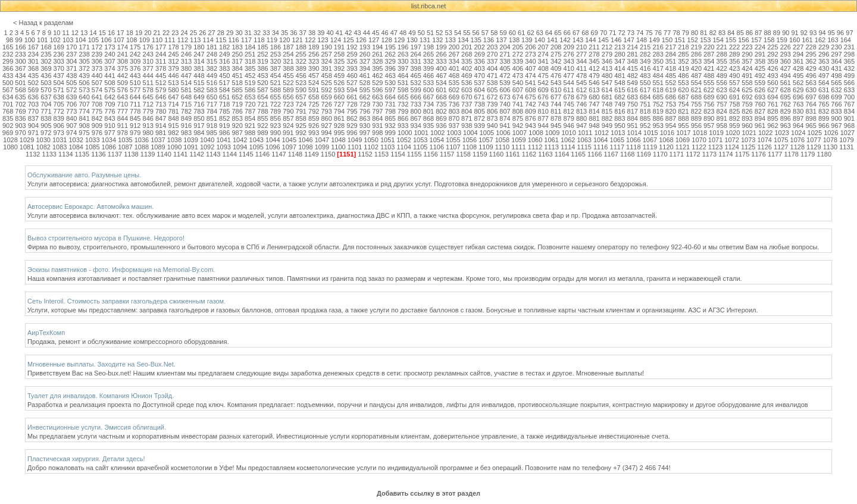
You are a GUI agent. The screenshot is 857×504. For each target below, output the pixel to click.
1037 (158, 140)
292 (772, 54)
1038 (174, 140)
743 (543, 104)
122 (310, 40)
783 (199, 111)
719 (237, 104)
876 (530, 118)
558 (747, 83)
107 (119, 40)
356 (734, 61)
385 (250, 68)
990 (276, 133)
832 (824, 111)
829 (786, 111)
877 (543, 118)
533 (428, 83)
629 (798, 90)
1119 (650, 147)
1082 (43, 147)
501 (20, 83)
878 (556, 118)
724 (301, 104)
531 (403, 83)
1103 (387, 147)
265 (428, 54)
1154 (398, 154)
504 (59, 83)
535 (454, 83)
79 (686, 33)
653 (250, 97)
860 (326, 118)
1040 (207, 140)
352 (683, 61)
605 (492, 90)
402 (467, 68)
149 (654, 40)
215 (645, 47)
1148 (295, 154)
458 (326, 76)
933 (403, 126)
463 (390, 76)
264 (415, 54)
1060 (535, 140)
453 (262, 76)
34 (276, 33)
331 (415, 61)
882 (607, 118)
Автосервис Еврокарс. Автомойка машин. (90, 206)
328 (377, 61)
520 (262, 83)
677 (556, 97)
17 (120, 33)
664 (390, 97)
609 (543, 90)
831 (811, 111)
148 (642, 40)
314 (199, 61)
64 (549, 33)
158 (769, 40)
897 (798, 118)
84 (731, 33)
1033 (92, 140)
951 (633, 126)
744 (556, 104)
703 (33, 104)
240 (110, 54)
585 (237, 90)
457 (314, 76)
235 (46, 54)
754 (683, 104)
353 (696, 61)
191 (339, 47)
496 (811, 76)
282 (645, 54)
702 (20, 104)
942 (518, 126)
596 (377, 90)
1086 (109, 147)
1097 (289, 147)
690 (722, 97)
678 (568, 97)
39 (321, 33)
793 (326, 111)
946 (568, 126)
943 (530, 126)
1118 (633, 147)
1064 (600, 140)
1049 (355, 140)
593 (339, 90)
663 (377, 97)
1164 (562, 154)
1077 (814, 140)
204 (505, 47)
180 (199, 47)
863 (365, 118)
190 (326, 47)
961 (760, 126)
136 (489, 40)
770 (33, 111)
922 (262, 126)
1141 (180, 154)
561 (786, 83)
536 (467, 83)
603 (467, 90)
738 (480, 104)
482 (633, 76)
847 (161, 118)
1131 (846, 147)
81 (703, 33)
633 (849, 90)
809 (530, 111)
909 (97, 126)
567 (8, 90)
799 (403, 111)
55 (467, 33)
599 (415, 90)
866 (403, 118)
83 (722, 33)
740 (505, 104)
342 (556, 61)
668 (441, 97)
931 (377, 126)
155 (731, 40)
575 (110, 90)
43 (357, 33)
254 (288, 54)
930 (365, 126)
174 (123, 47)
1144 (230, 154)
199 (441, 47)
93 (813, 33)
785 (224, 111)
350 (658, 61)
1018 (700, 133)
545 (581, 83)
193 (365, 47)
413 (607, 68)
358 (760, 61)
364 (836, 61)
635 (20, 97)
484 (658, 76)
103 (68, 40)
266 (441, 54)
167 (33, 47)
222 (734, 47)
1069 (683, 140)
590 (301, 90)
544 (568, 83)
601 (441, 90)
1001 (421, 133)
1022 (765, 133)
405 (505, 68)
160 (795, 40)
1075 (781, 140)
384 (237, 68)
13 (84, 33)
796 (365, 111)
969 (8, 133)
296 (824, 54)
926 (314, 126)
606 (505, 90)
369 (46, 68)
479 (594, 76)
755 (696, 104)
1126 (764, 147)
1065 (617, 140)
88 (768, 33)
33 (266, 33)
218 (683, 47)
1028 (10, 140)
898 (811, 118)
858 (301, 118)
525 (326, 83)
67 (576, 33)
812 (568, 111)
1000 (405, 133)
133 (451, 40)
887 (671, 118)
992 (301, 133)
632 (836, 90)
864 (377, 118)
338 (505, 61)
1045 (289, 140)
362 (811, 61)
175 (135, 47)
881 (594, 118)
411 (581, 68)
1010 (568, 133)
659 (326, 97)
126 (361, 40)
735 (441, 104)
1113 (551, 147)
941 (505, 126)
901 (849, 118)
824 (722, 111)
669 (454, 97)
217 (671, 47)
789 (276, 111)
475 (543, 76)
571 (59, 90)
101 (42, 40)
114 (208, 40)
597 (390, 90)
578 (148, 90)
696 (798, 97)
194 (377, 47)
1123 (715, 147)
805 (480, 111)
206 (530, 47)
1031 (60, 140)
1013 (618, 133)
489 (722, 76)
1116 (600, 147)
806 (492, 111)
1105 (420, 147)
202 (480, 47)
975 (84, 133)
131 (425, 40)
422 (722, 68)
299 (8, 61)
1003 (454, 133)
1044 (273, 140)
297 (836, 54)
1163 (545, 154)
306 (97, 61)
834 (849, 111)
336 (480, 61)
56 (476, 33)
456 (301, 76)
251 (250, 54)
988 (250, 133)
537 (480, 83)
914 (161, 126)
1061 (551, 140)
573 (84, 90)
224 (760, 47)
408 (543, 68)
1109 (486, 147)
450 (224, 76)
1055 (453, 140)
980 (148, 133)
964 (798, 126)
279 (607, 54)
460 (352, 76)
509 (123, 83)
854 (250, 118)
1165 (578, 154)
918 (212, 126)
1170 (660, 154)
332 (428, 61)
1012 (601, 133)
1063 (584, 140)
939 (480, 126)
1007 (520, 133)
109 (144, 40)
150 (667, 40)
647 (173, 97)
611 (568, 90)
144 (590, 40)
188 (301, 47)
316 (224, 61)
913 (148, 126)
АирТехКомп (46, 333)
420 (696, 68)
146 (616, 40)
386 (262, 68)
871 (467, 118)
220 (709, 47)
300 (20, 61)
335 (467, 61)
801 (428, 111)
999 (390, 133)
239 (97, 54)
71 (612, 33)
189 (314, 47)
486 (683, 76)
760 (760, 104)
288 (722, 54)
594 (352, 90)
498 (836, 76)
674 (518, 97)
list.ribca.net (429, 6)
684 (645, 97)
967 (836, 126)
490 (734, 76)
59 (503, 33)
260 (365, 54)
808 (518, 111)
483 (645, 76)
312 (173, 61)
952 (645, 126)
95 (831, 33)
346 (607, 61)
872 (480, 118)
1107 (453, 147)
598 (403, 90)
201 (467, 47)
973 (59, 133)
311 (161, 61)
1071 (715, 140)
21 (157, 33)
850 (199, 118)
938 (467, 126)
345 (594, 61)
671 (480, 97)
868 (428, 118)
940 (492, 126)
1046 (305, 140)
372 (84, 68)
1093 (223, 147)
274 (543, 54)
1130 (830, 147)
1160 (496, 154)
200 (454, 47)
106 (106, 40)
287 (709, 54)
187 (288, 47)
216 (658, 47)
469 (467, 76)
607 (518, 90)
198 (428, 47)
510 (135, 83)
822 (696, 111)
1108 (470, 147)
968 (849, 126)
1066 (633, 140)
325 (339, 61)
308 (123, 61)
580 (173, 90)
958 (722, 126)
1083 (60, 147)
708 (97, 104)
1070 (699, 140)
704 (46, 104)
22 (166, 33)
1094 (240, 147)
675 (530, 97)
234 (33, 54)
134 (463, 40)
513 (173, 83)
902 (8, 126)
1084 (76, 147)
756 (709, 104)
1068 (666, 140)
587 (262, 90)
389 (301, 68)
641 (97, 97)
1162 (529, 154)
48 (403, 33)
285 (683, 54)
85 (740, 33)
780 (161, 111)
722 (276, 104)
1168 (627, 154)
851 (212, 118)
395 (377, 68)
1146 (262, 154)
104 (80, 40)
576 (123, 90)
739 (492, 104)
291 (760, 54)
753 (671, 104)
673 (505, 97)
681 (607, 97)
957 (709, 126)
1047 (322, 140)
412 (594, 68)
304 (71, 61)
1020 (733, 133)
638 (59, 97)
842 (97, 118)
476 (556, 76)
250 (237, 54)
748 (607, 104)
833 (836, 111)
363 (824, 61)
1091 (190, 147)
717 (212, 104)
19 (139, 33)
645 (148, 97)
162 (820, 40)
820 (671, 111)
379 (173, 68)
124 (336, 40)
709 (110, 104)
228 (811, 47)
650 (212, 97)
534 (441, 83)
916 (186, 126)
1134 (65, 154)
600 (428, 90)
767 (849, 104)
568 (20, 90)
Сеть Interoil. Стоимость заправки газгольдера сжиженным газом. (126, 301)
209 (568, 47)
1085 (92, 147)
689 (709, 97)
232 (8, 54)
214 (633, 47)
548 (620, 83)
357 (747, 61)
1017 (683, 133)
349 (645, 61)
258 (339, 54)
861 (339, 118)
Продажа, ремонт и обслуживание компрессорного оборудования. (128, 342)
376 (135, 68)
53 (449, 33)
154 (718, 40)
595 (365, 90)
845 (135, 118)
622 (709, 90)
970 (20, 133)
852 (224, 118)
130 (412, 40)
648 (186, 97)
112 (183, 40)
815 (607, 111)
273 (530, 54)
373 (97, 68)
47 (394, 33)
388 (288, 68)
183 (237, 47)
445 (161, 76)
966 (824, 126)
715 (186, 104)
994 (326, 133)
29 (230, 33)
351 (671, 61)
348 (633, 61)
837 (33, 118)
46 (384, 33)
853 (237, 118)
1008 (536, 133)
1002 (437, 133)
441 (110, 76)
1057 (486, 140)
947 (581, 126)
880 (581, 118)
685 (658, 97)
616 (633, 90)
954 (671, 126)
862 (352, 118)
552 (671, 83)
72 (622, 33)
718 (224, 104)
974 (71, 133)
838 (46, 118)
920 (237, 126)
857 (288, 118)
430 (824, 68)
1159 (480, 154)
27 (211, 33)
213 (620, 47)
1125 (748, 147)
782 (186, 111)
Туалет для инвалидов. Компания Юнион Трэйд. (101, 396)
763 (798, 104)
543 (556, 83)
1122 (699, 147)
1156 (430, 154)
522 (288, 83)
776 (110, 111)
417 (658, 68)
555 (709, 83)
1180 (824, 154)
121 (297, 40)
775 (97, 111)
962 (772, 126)
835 (8, 118)
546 (594, 83)
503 (46, 83)
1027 (847, 133)
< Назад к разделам (43, 23)
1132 (33, 154)
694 (772, 97)
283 (658, 54)
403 (480, 68)
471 (492, 76)
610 (556, 90)
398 (415, 68)
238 (84, 54)
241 (123, 54)
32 (257, 33)
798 (390, 111)
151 (680, 40)
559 (760, 83)
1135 (82, 154)
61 (521, 33)
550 (645, 83)
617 (645, 90)
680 (594, 97)
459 (339, 76)
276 (568, 54)
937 (454, 126)
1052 (404, 140)
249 (224, 54)
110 (157, 40)
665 (403, 97)
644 (135, 97)
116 (233, 40)
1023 (781, 133)
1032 (76, 140)
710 (123, 104)
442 (123, 76)
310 (148, 61)
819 (658, 111)
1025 (815, 133)
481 (620, 76)
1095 (257, 147)
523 (301, 83)
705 (59, 104)
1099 (322, 147)
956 (696, 126)
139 (527, 40)
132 (437, 40)
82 (713, 33)
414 (620, 68)
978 (123, 133)
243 (148, 54)
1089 (158, 147)
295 (811, 54)
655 (276, 97)
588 (276, 90)
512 (161, 83)
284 (671, 54)
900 (836, 118)
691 (734, 97)
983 (186, 133)
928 (339, 126)
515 (199, 83)
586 (250, 90)
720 (250, 104)
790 (288, 111)
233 (20, 54)
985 (212, 133)
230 (836, 47)
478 (581, 76)
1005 (487, 133)
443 (135, 76)
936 (441, 126)
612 (581, 90)
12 (75, 33)
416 (645, 68)
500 (8, 83)
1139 (148, 154)
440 (97, 76)
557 (734, 83)
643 (123, 97)
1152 (365, 154)
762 (786, 104)
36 (293, 33)
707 (84, 104)
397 (403, 68)
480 (607, 76)
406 (518, 68)
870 (454, 118)
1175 (742, 154)
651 (224, 97)
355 (722, 61)
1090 (174, 147)
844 (123, 118)
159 (782, 40)
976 (97, 133)
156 (743, 40)
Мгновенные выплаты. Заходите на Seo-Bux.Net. (101, 364)
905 (46, 126)
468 (454, 76)
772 (59, 111)
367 (20, 68)
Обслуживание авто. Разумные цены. (84, 175)
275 (556, 54)
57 (485, 33)
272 (518, 54)
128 (386, 40)
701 (8, 104)
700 (849, 97)
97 (849, 33)
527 (352, 83)
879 (568, 118)
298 (849, 54)
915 (173, 126)
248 (212, 54)
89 (777, 33)
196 (403, 47)
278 (594, 54)
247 (199, 54)
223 (747, 47)
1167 (611, 154)
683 (633, 97)
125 (348, 40)
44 (367, 33)
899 (824, 118)
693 (760, 97)
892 (734, 118)
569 (33, 90)
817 (633, 111)
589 (288, 90)
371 (71, 68)
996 (352, 133)
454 (276, 76)
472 (505, 76)
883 (620, 118)
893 (747, 118)
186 (276, 47)
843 (110, 118)
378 (161, 68)
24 (184, 33)
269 (480, 54)
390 (314, 68)
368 (33, 68)
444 (148, 76)
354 (709, 61)
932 (390, 126)
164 (846, 40)
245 (173, 54)
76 (658, 33)
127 (374, 40)
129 (399, 40)
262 (390, 54)
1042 (240, 140)
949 (607, 126)
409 (556, 68)
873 (492, 118)
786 (237, 111)
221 (722, 47)
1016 (667, 133)
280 (620, 54)
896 (786, 118)
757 (722, 104)
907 (71, 126)
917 (199, 126)
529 (377, 83)
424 (747, 68)
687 (683, 97)
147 (628, 40)
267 (454, 54)
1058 (502, 140)
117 (246, 40)
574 (97, 90)
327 (365, 61)
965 (811, 126)
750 (633, 104)
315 (212, 61)
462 (377, 76)
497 (824, 76)
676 (543, 97)
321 (288, 61)
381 (199, 68)
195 (390, 47)
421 (709, 68)
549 (633, 83)
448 (199, 76)
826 (747, 111)
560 (772, 83)
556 (722, 83)
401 (454, 68)
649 (199, 97)
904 (33, 126)
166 (20, 47)
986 (224, 133)
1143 (213, 154)
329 (390, 61)
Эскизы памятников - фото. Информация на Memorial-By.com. (121, 270)
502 (33, 83)
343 (568, 61)
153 (705, 40)
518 (237, 83)
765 (824, 104)
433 (8, 76)
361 (798, 61)
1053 (420, 140)
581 (186, 90)
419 (683, 68)
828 (772, 111)
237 (71, 54)
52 (439, 33)
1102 (371, 147)
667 (428, 97)
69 (595, 33)
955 (683, 126)
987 (237, 133)
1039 (190, 140)
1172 (693, 154)
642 (110, 97)
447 (186, 76)
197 (415, 47)
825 (734, 111)
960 (747, 126)
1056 (470, 140)
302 (46, 61)
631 (824, 90)
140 (540, 40)
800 (415, 111)
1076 (797, 140)
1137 (115, 154)
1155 (414, 154)
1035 (125, 140)
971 (33, 133)
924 (288, 126)
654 (262, 97)
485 (671, 76)
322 (301, 61)
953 (658, 126)
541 (530, 83)
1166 (595, 154)
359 (772, 61)
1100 (338, 147)
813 (581, 111)
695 (786, 97)
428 (798, 68)
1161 (512, 154)
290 (747, 54)
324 (326, 61)
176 (148, 47)
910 (110, 126)
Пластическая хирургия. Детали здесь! (86, 459)
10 (57, 33)
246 (186, 54)
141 (552, 40)
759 (747, 104)
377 (148, 68)
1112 (535, 147)
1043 (257, 140)
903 (20, 126)
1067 (650, 140)
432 (849, 68)
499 (849, 76)
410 (568, 68)
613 (594, 90)
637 (46, 97)
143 (578, 40)
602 (454, 90)
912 (135, 126)
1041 (223, 140)
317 (237, 61)
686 (671, 97)
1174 (725, 154)
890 (709, 118)
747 (594, 104)
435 (33, 76)
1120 (666, 147)
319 (262, 61)
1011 (585, 133)
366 (8, 68)
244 (161, 54)
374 (110, 68)
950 (620, 126)
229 (824, 47)
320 (276, 61)
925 (301, 126)
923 (276, 126)
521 (276, 83)
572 (71, 90)
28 (221, 33)
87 (758, 33)
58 (494, 33)
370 (59, 68)
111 (170, 40)
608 (530, 90)
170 (71, 47)
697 (811, 97)
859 (314, 118)
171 (84, 47)
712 (148, 104)
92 (804, 33)
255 (301, 54)
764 (811, 104)
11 (65, 33)
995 (339, 133)
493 (772, 76)
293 (786, 54)
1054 (437, 140)
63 (540, 33)
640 (84, 97)
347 (620, 61)
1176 (758, 154)
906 (59, 126)
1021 (749, 133)
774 (84, 111)
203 (492, 47)
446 (173, 76)
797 (377, 111)
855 (262, 118)
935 (428, 126)
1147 (279, 154)
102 (55, 40)
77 (667, 33)
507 (97, 83)
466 (428, 76)
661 (352, 97)
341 (543, 61)
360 (786, 61)
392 (339, 68)
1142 (196, 154)
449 (212, 76)
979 (135, 133)
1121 (683, 147)
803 (454, 111)
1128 (797, 147)
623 (722, 90)
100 (30, 40)
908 (84, 126)
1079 (846, 140)
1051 (387, 140)
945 (556, 126)
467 (441, 76)
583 (212, 90)
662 (365, 97)
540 (518, 83)
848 (173, 118)
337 (492, 61)
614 (607, 90)
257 (326, 54)
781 (173, 111)
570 (46, 90)
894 (760, 118)
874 (505, 118)
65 (558, 33)
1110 (502, 147)
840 (71, 118)
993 (314, 133)
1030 (43, 140)
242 (135, 54)
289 (734, 54)
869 (441, 118)
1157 (447, 154)
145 (603, 40)
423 (734, 68)
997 (365, 133)
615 (620, 90)
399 (428, 68)
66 (567, 33)
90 (786, 33)
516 (212, 83)
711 (135, 104)
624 (734, 90)
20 (148, 33)
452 (250, 76)
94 (822, 33)
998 (377, 133)
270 (492, 54)
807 (505, 111)
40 (330, 33)
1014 (634, 133)
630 (811, 90)
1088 (142, 147)
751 (645, 104)
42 (348, 33)
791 (301, 111)
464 (403, 76)
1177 (775, 154)
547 (607, 83)
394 (365, 68)
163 (833, 40)
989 (262, 133)
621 (696, 90)
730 (377, 104)
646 (161, 97)
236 (59, 54)
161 (807, 40)
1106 (437, 147)
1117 (617, 147)
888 (683, 118)
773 (71, 111)
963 (786, 126)
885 (645, 118)
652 (237, 97)
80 (695, 33)
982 (173, 133)
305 (84, 61)
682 (620, 97)
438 (71, 76)
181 (212, 47)
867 (415, 118)
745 (568, 104)
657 (301, 97)
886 (658, 118)
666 (415, 97)
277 (581, 54)
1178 (791, 154)
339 (518, 61)
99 (18, 40)
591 (314, 90)
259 (352, 54)
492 (760, 76)
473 (518, 76)
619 (671, 90)
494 (786, 76)
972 (46, 133)
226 (786, 47)
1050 (371, 140)
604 (480, 90)
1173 (709, 154)
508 (110, 83)
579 (161, 90)
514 (186, 83)
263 (403, 54)
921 (250, 126)
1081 (27, 147)
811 (556, 111)
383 (224, 68)
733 (415, 104)
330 (403, 61)
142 (565, 40)
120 (284, 40)
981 (161, 133)
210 (581, 47)
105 (93, 40)
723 (288, 104)
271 (505, 54)
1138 (131, 154)
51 (430, 33)
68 (585, 33)
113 (195, 40)
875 (518, 118)
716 (199, 104)
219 (696, 47)
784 (212, 111)
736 (454, 104)
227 (798, 47)
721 (262, 104)
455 (288, 76)
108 (132, 40)
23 (175, 33)
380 (186, 68)
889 (696, 118)
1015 (650, 133)
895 (772, 118)
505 (71, 83)
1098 (305, 147)
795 (352, 111)
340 (530, 61)
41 (339, 33)
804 (467, 111)
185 (262, 47)
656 (288, 97)
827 (760, 111)
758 (734, 104)
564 (824, 83)
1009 (552, 133)
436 (46, 76)
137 (501, 40)
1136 (98, 154)
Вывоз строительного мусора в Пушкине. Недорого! (106, 238)
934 (415, 126)
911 (123, 126)
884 (633, 118)
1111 (518, 147)
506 (84, 83)
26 (202, 33)
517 (224, 83)
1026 (831, 133)
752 (658, 104)
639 (71, 97)
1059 (518, 140)
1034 (109, 140)
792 (314, 111)
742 (530, 104)
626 (760, 90)
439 (84, 76)
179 (186, 47)
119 (272, 40)
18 (130, 33)
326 (352, 61)
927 (326, 126)
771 (46, 111)
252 (262, 54)
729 (365, 104)
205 (518, 47)
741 (518, 104)
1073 (748, 140)
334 (454, 61)
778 (135, 111)
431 (836, 68)
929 (352, 126)
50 (421, 33)
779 (148, 111)
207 (543, 47)
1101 (355, 147)
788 (262, 111)
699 (836, 97)
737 (467, 104)
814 (594, 111)
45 (376, 33)
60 (512, 33)
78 (676, 33)
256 (314, 54)
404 (492, 68)
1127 (781, 147)
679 (581, 97)
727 (339, 104)
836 (20, 118)
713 (161, 104)
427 (786, 68)
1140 (164, 154)
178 (173, 47)
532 (415, 83)
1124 (731, 147)
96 (840, 33)
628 (786, 90)
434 (20, 76)
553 (683, 83)
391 (326, 68)
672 (492, 97)
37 (303, 33)
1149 (311, 154)
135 (476, 40)
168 (46, 47)
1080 (10, 147)
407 (530, 68)
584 (224, 90)
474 (530, 76)
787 (250, 111)
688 (696, 97)
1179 (808, 154)
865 (390, 118)
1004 (470, 133)
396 (390, 68)
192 (352, 47)
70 (603, 33)
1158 (464, 154)
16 (111, 33)
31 (248, 33)
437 (59, 76)
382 (212, 68)
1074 (764, 140)
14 (93, 33)
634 (8, 97)
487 (696, 76)
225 (772, 47)
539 (505, 83)
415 (633, 68)
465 (415, 76)
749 (620, 104)
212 (607, 47)
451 (237, 76)
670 (467, 97)
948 (594, 126)
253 (276, 54)
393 (352, 68)
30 (239, 33)
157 (756, 40)
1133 (49, 154)
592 (326, 90)
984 (199, 133)
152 (693, 40)
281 (633, 54)
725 (314, 104)
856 (276, 118)
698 (824, 97)
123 (323, 40)
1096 (273, 147)
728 (352, 104)
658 (314, 97)
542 (543, 83)
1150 (328, 154)
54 (458, 33)
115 (221, 40)
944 (543, 126)
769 (20, 111)
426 (772, 68)
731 (390, 104)
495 (798, 76)
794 (339, 111)
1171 (677, 154)
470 (480, 76)
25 (193, 33)
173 (110, 47)
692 (747, 97)
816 (620, 111)
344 (581, 61)
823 (709, 111)
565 (836, 83)
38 (312, 33)
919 (224, 126)
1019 (716, 133)
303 (59, 61)
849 (186, 118)
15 (102, 33)
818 (645, 111)
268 (467, 54)
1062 (568, 140)
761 (772, 104)
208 (556, 47)
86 (749, 33)
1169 (644, 154)
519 (250, 83)
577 (135, 90)
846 (148, 118)
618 (658, 90)
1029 (27, 140)
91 (795, 33)
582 (199, 90)
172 (97, 47)
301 (33, 61)
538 (492, 83)
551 (658, 83)
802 (441, 111)
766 (836, 104)
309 (135, 61)
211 (594, 47)
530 (390, 83)
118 (259, 40)
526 (339, 83)
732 (403, 104)
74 (640, 33)
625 (747, 90)
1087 (125, 147)
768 (8, 111)
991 (288, 133)
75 (649, 33)
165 (8, 47)
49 (412, 33)
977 (110, 133)
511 (148, 83)
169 (59, 47)
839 (59, 118)
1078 (830, 140)
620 (683, 90)
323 (314, 61)
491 (747, 76)
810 (543, 111)
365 (849, 61)
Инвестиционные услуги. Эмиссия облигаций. (97, 427)
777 (123, 111)
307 (110, 61)
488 (709, 76)
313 (186, 61)
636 (33, 97)
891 (722, 118)
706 (71, 104)
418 (671, 68)
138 (514, 40)
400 (441, 68)
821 (683, 111)
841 (84, 118)
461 (365, 76)
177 (161, 47)
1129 (814, 147)
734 (428, 104)
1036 (142, 140)
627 (772, 90)
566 (849, 83)
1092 (207, 147)
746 (581, 104)
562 (798, 83)
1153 (381, 154)
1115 (584, 147)
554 (696, 83)
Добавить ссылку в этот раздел (428, 493)
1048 (338, 140)
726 (326, 104)
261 (377, 54)
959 (734, 126)
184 (250, 47)
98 (10, 40)
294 (798, 54)
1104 (404, 147)
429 (811, 68)
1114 (568, 147)
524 (314, 83)
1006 (503, 133)
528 (365, 83)
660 (339, 97)
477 (568, 76)
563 (811, 83)
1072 (731, 140)
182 (224, 47)
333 (441, 61)
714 (173, 104)
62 (530, 33)
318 (250, 61)
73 (631, 33)
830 (798, 111)
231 (849, 47)
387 (276, 68)
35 (284, 33)
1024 (798, 133)
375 (123, 68)
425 (760, 68)
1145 (246, 154)
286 (696, 54)
